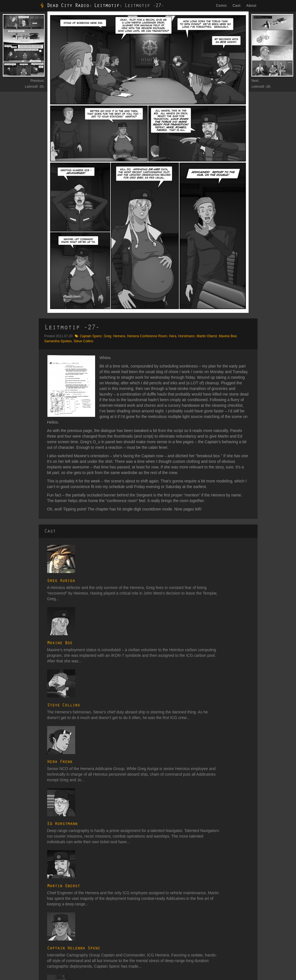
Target (9, 910)
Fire (122, 903)
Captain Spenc (91, 336)
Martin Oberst (207, 336)
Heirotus (183, 923)
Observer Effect (16, 873)
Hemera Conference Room (147, 336)
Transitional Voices (143, 865)
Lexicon (240, 900)
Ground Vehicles (247, 893)
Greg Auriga (90, 548)
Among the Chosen (35, 856)
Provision (11, 903)
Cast (238, 6)
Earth (123, 883)
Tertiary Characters (191, 886)
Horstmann (186, 336)
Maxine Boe (228, 336)
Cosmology (243, 879)
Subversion (70, 944)
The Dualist (76, 865)
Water (124, 890)
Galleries (241, 944)
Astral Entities (187, 910)
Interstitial (126, 873)
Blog (8, 960)
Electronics (243, 886)
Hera (173, 336)
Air (121, 896)
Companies (243, 873)
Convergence (72, 890)
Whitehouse (13, 883)
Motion (67, 924)
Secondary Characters (193, 879)
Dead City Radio (68, 6)
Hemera (119, 336)
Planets (240, 920)
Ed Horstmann (91, 667)
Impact (67, 937)
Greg (108, 336)
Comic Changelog (40, 960)
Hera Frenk (89, 637)
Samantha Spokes (58, 341)
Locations (241, 906)
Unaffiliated (185, 944)
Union (181, 950)
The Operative (15, 890)
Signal (66, 883)
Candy (19, 960)
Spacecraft (242, 926)
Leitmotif (107, 6)
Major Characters (190, 873)
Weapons (241, 933)
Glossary (244, 865)
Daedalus (184, 917)
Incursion (69, 873)
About (252, 6)
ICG (180, 930)
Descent (68, 931)
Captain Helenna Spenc (103, 727)
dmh (34, 974)
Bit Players (185, 893)
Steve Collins (83, 341)
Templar (183, 937)
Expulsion (69, 914)
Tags (238, 950)
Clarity (66, 903)
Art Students (186, 903)
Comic (222, 6)
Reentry (68, 896)
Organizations (245, 913)
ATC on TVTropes (104, 960)
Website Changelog (71, 960)
